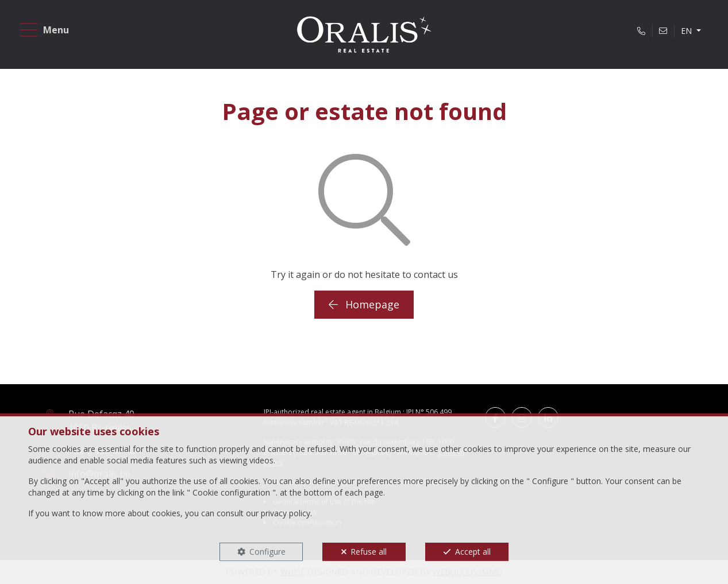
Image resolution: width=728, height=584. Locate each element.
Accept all (473, 552)
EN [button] (687, 31)
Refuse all (369, 552)
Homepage (364, 304)
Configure (267, 552)
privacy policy (286, 513)
